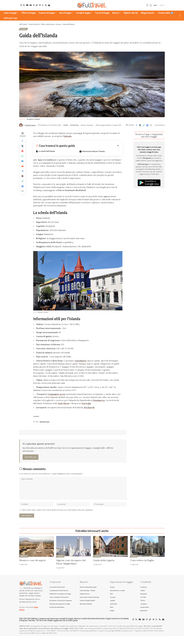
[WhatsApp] (43, 5)
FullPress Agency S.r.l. (37, 639)
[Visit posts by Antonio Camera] (21, 126)
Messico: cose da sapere (33, 567)
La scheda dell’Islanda (47, 155)
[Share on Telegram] (22, 178)
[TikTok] (37, 5)
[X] (24, 5)
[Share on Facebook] (136, 127)
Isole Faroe (64, 407)
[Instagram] (34, 5)
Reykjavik (89, 411)
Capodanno (80, 364)
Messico (24, 563)
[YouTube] (27, 5)
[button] (151, 5)
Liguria (97, 563)
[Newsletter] (49, 5)
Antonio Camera (31, 126)
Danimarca (99, 404)
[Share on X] (140, 127)
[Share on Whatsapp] (22, 161)
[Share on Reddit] (22, 173)
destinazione (78, 126)
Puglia (134, 563)
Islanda (24, 30)
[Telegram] (40, 5)
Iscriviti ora (31, 460)
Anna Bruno (24, 636)
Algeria (60, 563)
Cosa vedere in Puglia (142, 567)
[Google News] (31, 5)
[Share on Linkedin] (22, 167)
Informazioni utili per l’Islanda (93, 155)
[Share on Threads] (22, 184)
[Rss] (46, 5)
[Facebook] (21, 5)
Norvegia (86, 407)
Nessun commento (91, 126)
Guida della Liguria (104, 567)
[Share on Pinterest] (22, 156)
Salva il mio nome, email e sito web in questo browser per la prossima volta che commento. (58, 516)
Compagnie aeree (57, 398)
